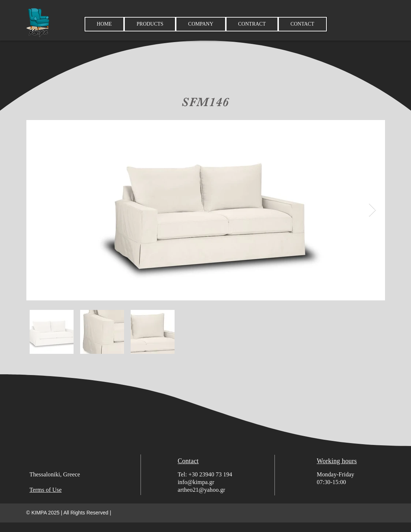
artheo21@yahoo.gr (202, 490)
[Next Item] (372, 210)
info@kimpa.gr (196, 482)
